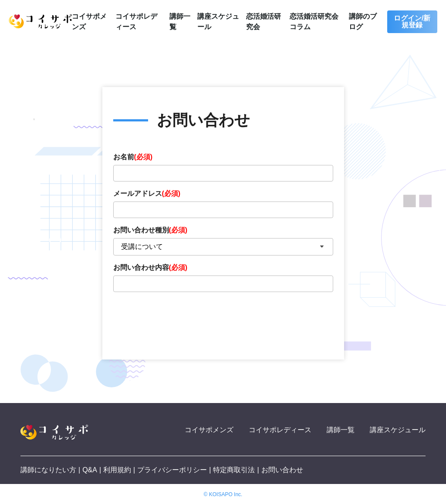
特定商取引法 (234, 470)
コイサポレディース (280, 430)
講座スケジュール (398, 430)
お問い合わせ (282, 470)
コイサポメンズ (209, 430)
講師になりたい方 (48, 470)
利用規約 (117, 470)
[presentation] (179, 321)
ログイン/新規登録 (412, 22)
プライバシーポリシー (172, 470)
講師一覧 (341, 430)
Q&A (90, 470)
